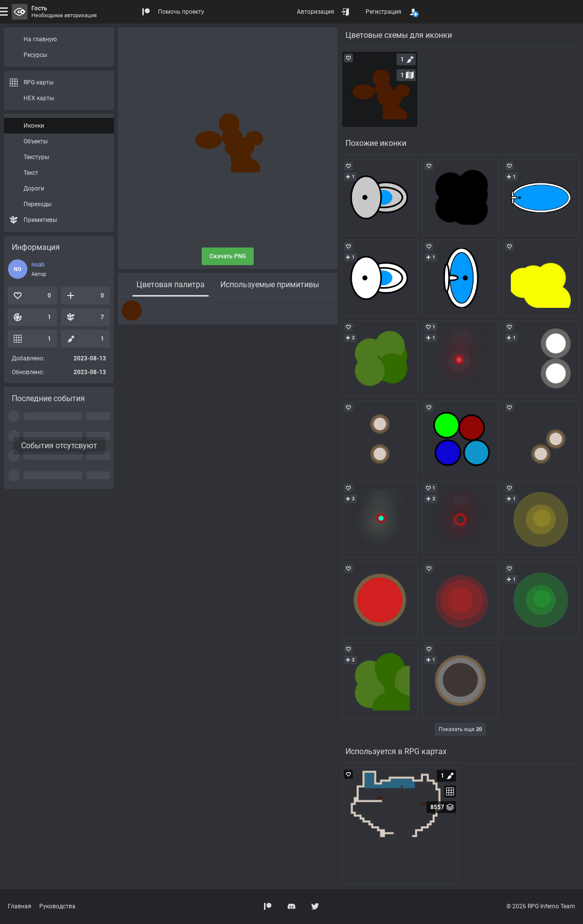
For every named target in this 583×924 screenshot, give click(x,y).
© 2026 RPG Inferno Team (541, 906)
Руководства (57, 906)
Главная (20, 906)
